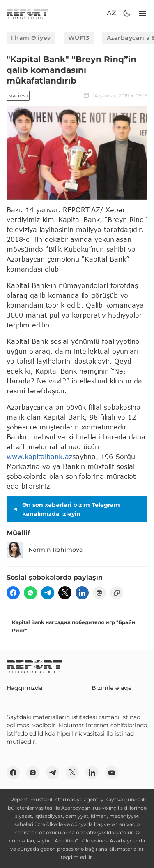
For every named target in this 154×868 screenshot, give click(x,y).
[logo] (28, 13)
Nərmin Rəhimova (45, 550)
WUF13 (79, 38)
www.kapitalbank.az (39, 456)
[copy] (117, 593)
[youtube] (112, 773)
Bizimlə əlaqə (112, 688)
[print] (99, 593)
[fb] (13, 593)
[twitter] (65, 593)
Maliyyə (18, 96)
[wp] (30, 593)
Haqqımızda (24, 688)
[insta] (33, 773)
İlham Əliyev (31, 38)
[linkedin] (82, 593)
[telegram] (48, 593)
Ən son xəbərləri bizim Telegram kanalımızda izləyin (66, 509)
